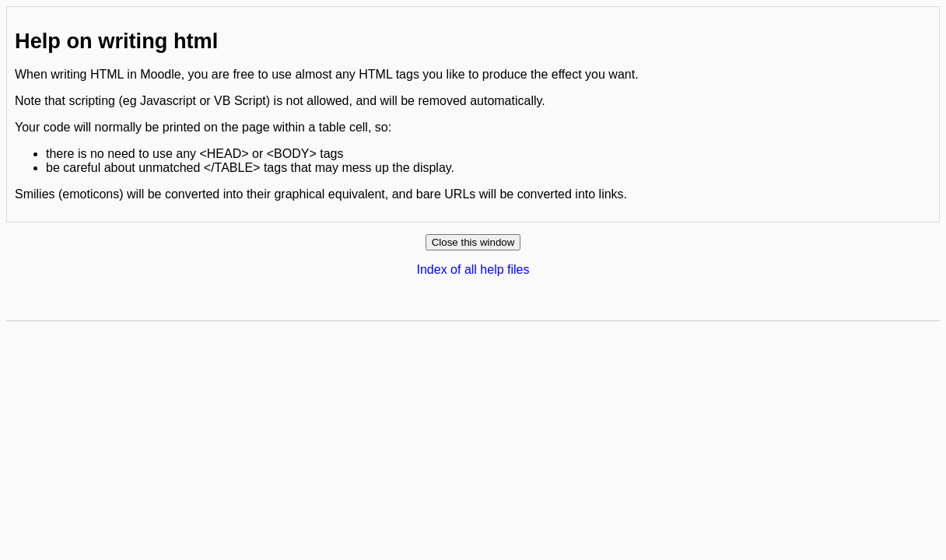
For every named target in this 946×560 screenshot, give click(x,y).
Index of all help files (473, 269)
